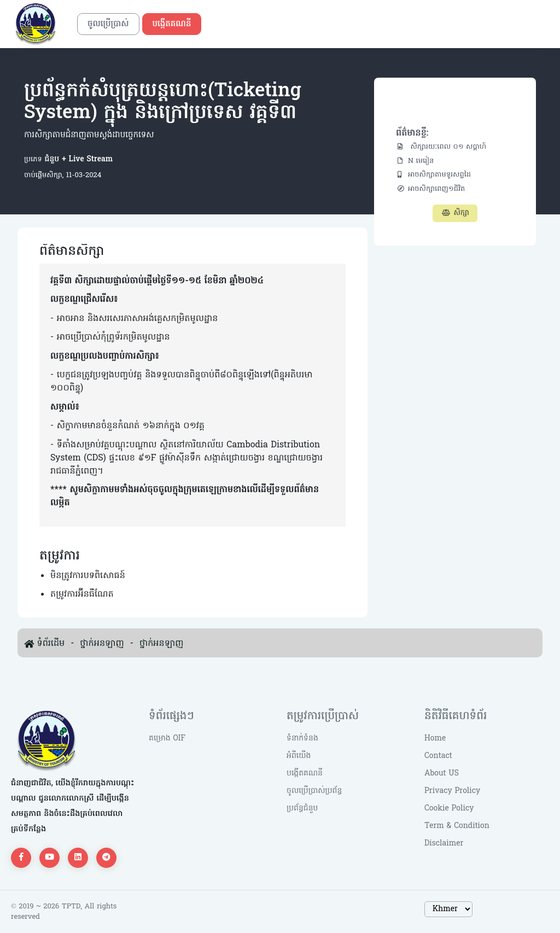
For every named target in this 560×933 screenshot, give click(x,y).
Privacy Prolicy (452, 791)
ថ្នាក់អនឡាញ (102, 644)
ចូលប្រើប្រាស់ (108, 24)
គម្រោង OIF (167, 739)
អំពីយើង (299, 756)
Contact (438, 756)
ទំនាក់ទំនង (302, 739)
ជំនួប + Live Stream (77, 159)
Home (435, 739)
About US (442, 774)
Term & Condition (457, 826)
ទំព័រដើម (51, 644)
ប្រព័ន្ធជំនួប (302, 809)
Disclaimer (444, 844)
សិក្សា (455, 213)
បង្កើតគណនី (172, 24)
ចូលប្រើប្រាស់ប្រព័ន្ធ (314, 791)
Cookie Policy (449, 809)
